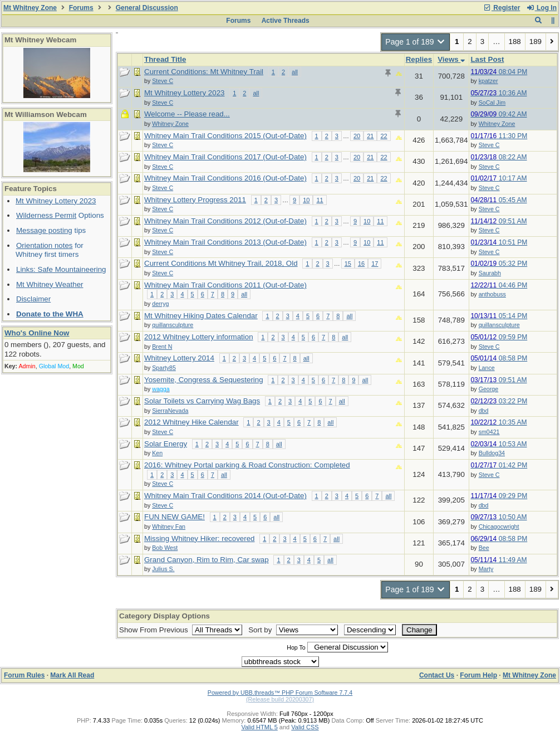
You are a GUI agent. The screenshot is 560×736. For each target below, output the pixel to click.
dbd (484, 411)
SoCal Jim (492, 103)
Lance (487, 368)
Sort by (261, 630)
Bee (484, 548)
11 (320, 200)
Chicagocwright (499, 527)
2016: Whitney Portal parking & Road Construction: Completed (247, 465)
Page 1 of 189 (416, 42)
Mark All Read (72, 675)
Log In (542, 8)
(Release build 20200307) (280, 699)
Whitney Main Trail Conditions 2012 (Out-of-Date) (225, 221)
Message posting (44, 230)
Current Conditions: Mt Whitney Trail (204, 72)
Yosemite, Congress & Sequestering (204, 380)
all (295, 72)
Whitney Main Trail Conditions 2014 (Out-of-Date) (225, 496)
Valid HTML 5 (259, 727)
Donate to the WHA (50, 314)
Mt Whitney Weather (50, 284)
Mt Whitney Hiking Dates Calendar (201, 316)
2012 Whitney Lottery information (199, 337)
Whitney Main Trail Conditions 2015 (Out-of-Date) (225, 136)
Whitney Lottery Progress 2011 (195, 200)
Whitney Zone (497, 124)
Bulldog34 (492, 453)
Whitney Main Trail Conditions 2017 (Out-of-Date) (225, 157)
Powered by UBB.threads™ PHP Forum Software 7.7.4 (280, 693)
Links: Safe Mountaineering (61, 269)
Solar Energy (166, 444)
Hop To (296, 647)
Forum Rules (24, 675)
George (489, 389)
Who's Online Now (37, 333)
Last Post (487, 59)
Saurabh (490, 273)
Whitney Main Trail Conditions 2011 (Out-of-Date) (225, 285)
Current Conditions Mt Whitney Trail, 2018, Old (221, 263)
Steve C (489, 145)
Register (502, 8)
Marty (486, 569)
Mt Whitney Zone (30, 8)
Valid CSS (305, 727)
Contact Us (437, 675)
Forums (81, 8)
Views (451, 59)
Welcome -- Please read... (187, 114)
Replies (419, 59)
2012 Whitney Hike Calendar (191, 422)
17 (375, 264)
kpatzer (488, 81)
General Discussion (147, 8)
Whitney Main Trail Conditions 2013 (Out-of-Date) (225, 242)
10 (306, 200)
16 (361, 264)
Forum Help (478, 675)
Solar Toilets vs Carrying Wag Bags (202, 401)
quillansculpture (499, 325)
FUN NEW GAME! (175, 517)
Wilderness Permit (46, 215)
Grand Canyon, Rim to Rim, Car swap (207, 560)
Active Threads (286, 21)
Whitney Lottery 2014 (179, 358)
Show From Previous (154, 630)
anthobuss (492, 294)
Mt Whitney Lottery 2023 (56, 201)
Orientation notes (45, 245)
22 (384, 136)
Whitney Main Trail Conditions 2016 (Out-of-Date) (225, 178)
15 (348, 264)
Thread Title (165, 59)
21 (370, 136)
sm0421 (489, 432)
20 (357, 136)
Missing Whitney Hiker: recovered (200, 538)
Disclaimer (33, 299)
